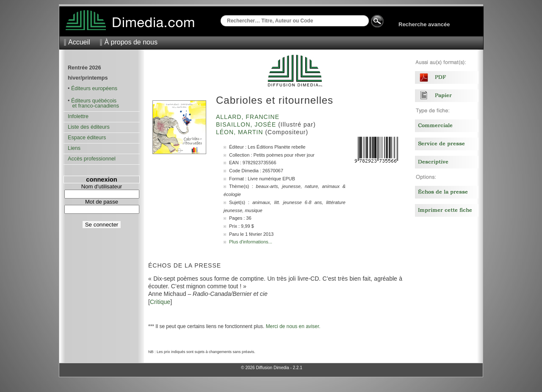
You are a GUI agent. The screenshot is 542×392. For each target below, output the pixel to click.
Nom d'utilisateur (102, 186)
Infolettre (78, 116)
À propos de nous (131, 42)
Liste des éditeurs (89, 127)
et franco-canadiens (93, 106)
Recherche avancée (424, 24)
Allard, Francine (249, 117)
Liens (74, 148)
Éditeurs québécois (94, 101)
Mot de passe (102, 202)
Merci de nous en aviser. (293, 326)
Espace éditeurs (87, 138)
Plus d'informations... (251, 242)
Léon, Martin (241, 132)
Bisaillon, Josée (247, 124)
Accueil (79, 42)
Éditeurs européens (94, 88)
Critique (160, 302)
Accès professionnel (92, 159)
